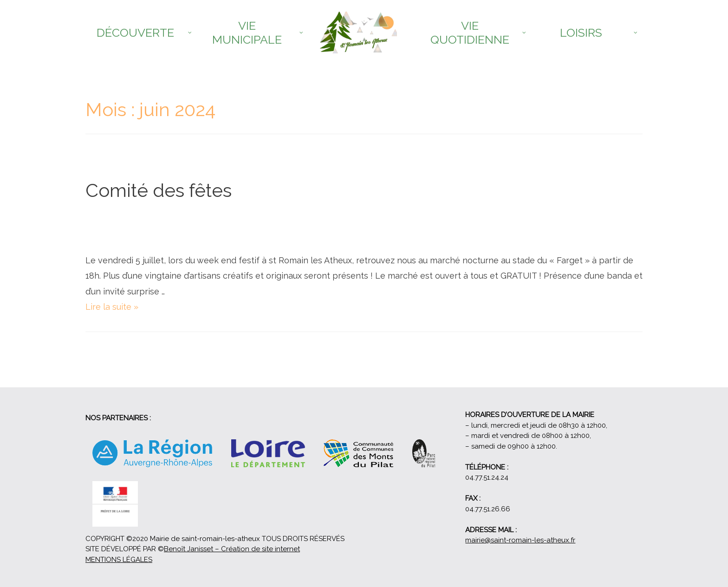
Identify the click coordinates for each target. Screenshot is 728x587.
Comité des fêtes (159, 190)
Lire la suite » (112, 307)
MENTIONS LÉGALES (119, 560)
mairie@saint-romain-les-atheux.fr (520, 540)
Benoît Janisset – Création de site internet (232, 549)
